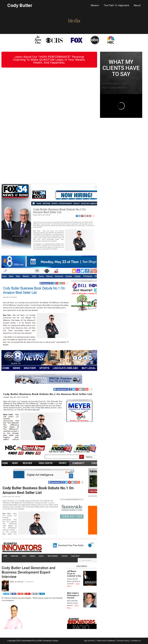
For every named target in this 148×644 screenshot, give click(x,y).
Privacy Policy (123, 641)
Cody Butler (20, 5)
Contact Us (136, 641)
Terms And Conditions (106, 641)
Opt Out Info (89, 641)
